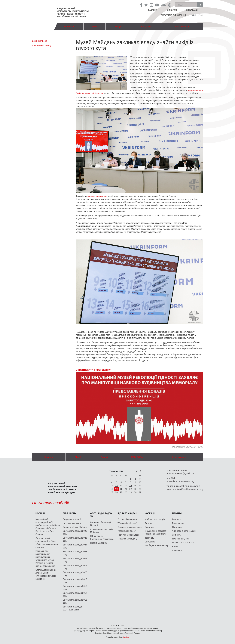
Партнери (177, 527)
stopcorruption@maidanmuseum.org (185, 489)
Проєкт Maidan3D (99, 543)
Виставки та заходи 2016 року (75, 601)
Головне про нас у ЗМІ (183, 543)
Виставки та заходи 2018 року (75, 588)
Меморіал (69, 27)
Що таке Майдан (127, 513)
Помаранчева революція (129, 527)
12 (116, 485)
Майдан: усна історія (155, 519)
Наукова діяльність (72, 523)
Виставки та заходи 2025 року (75, 539)
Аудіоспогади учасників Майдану (102, 531)
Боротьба (149, 527)
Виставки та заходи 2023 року (75, 553)
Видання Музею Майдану (75, 527)
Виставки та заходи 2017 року (75, 594)
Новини (40, 513)
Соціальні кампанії (72, 519)
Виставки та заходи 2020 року (75, 574)
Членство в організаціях (184, 531)
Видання (153, 10)
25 (112, 492)
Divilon (126, 637)
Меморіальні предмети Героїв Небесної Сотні (156, 532)
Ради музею (178, 523)
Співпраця (177, 550)
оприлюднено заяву (97, 196)
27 (121, 492)
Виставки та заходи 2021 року (75, 567)
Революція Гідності (127, 531)
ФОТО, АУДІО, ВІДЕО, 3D (101, 515)
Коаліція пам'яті (182, 27)
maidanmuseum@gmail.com (181, 473)
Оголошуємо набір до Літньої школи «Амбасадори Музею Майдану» (46, 574)
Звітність (176, 535)
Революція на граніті (127, 519)
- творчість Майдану (127, 539)
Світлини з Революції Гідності (100, 524)
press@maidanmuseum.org (180, 481)
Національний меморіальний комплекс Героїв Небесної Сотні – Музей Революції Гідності (73, 13)
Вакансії (176, 547)
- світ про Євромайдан (128, 535)
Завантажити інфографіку (93, 370)
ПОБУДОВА (146, 27)
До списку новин (40, 41)
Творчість (149, 538)
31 (140, 492)
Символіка (150, 542)
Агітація (149, 523)
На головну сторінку (42, 45)
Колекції (150, 513)
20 (121, 489)
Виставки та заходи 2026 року (75, 532)
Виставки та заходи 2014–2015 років (72, 608)
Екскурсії (172, 10)
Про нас (177, 513)
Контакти (177, 519)
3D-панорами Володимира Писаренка (102, 538)
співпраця (192, 10)
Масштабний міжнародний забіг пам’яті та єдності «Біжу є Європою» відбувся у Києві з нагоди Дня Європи (48, 527)
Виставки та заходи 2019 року (75, 581)
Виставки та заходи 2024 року (75, 546)
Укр (194, 15)
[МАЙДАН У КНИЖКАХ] (156, 546)
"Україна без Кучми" (127, 523)
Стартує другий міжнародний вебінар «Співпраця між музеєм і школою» (47, 543)
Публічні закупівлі (181, 539)
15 (131, 485)
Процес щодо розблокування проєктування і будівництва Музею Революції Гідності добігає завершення (45, 558)
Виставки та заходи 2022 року (75, 560)
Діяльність (69, 513)
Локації (117, 27)
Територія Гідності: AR (174, 15)
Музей (94, 27)
